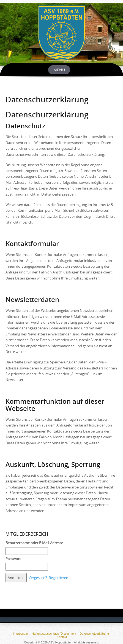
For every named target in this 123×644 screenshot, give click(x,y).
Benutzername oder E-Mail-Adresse (34, 543)
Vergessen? (38, 578)
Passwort (13, 559)
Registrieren (58, 578)
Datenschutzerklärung (94, 634)
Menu (59, 70)
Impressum (20, 634)
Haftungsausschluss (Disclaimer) (54, 634)
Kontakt (62, 637)
